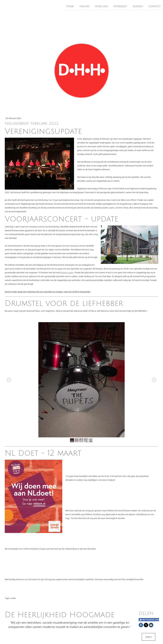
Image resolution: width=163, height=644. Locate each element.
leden (149, 637)
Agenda (138, 6)
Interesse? (120, 6)
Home (70, 6)
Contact (155, 6)
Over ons (101, 6)
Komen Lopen (67, 273)
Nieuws (84, 6)
